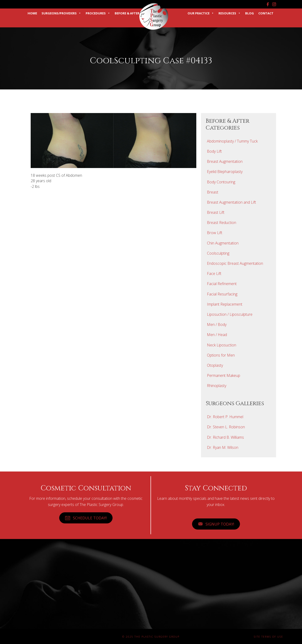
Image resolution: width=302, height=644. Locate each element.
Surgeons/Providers (61, 13)
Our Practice (201, 13)
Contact (266, 13)
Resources (230, 13)
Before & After (127, 13)
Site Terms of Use (268, 637)
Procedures (98, 13)
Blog (250, 13)
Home (32, 13)
